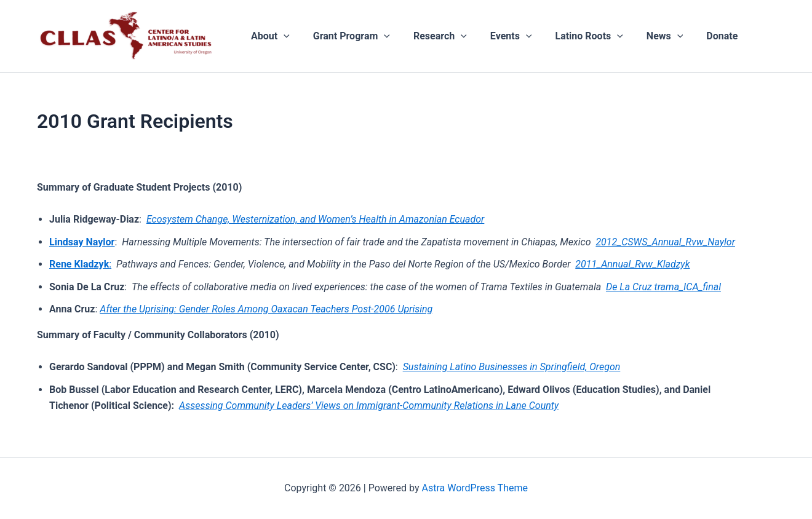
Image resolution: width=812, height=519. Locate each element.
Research (431, 36)
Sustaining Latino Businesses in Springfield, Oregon (512, 367)
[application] (282, 36)
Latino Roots (572, 36)
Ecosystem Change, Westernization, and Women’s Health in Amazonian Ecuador (315, 219)
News (645, 36)
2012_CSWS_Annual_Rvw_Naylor (665, 242)
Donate (698, 36)
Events (498, 36)
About (269, 36)
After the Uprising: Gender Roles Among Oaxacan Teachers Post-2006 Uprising (266, 309)
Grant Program (346, 36)
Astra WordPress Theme (475, 488)
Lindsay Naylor (82, 242)
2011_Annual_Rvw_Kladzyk (632, 264)
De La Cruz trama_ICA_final (663, 287)
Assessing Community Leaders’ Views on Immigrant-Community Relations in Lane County (369, 406)
